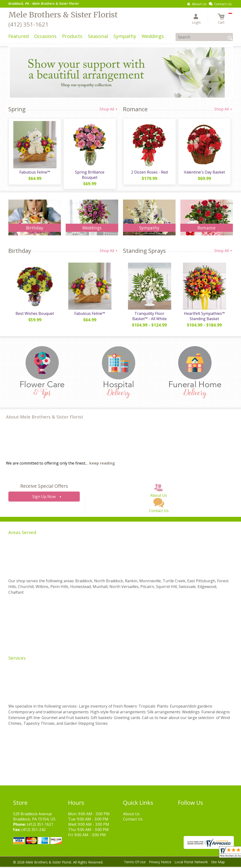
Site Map (218, 863)
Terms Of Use (135, 863)
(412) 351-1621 (28, 24)
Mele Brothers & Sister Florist (63, 15)
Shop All (109, 109)
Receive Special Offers (44, 487)
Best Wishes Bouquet (35, 315)
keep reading (102, 464)
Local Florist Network (191, 863)
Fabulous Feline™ (35, 173)
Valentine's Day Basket (204, 173)
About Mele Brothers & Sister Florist (45, 418)
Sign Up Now (44, 498)
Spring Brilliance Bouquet (89, 175)
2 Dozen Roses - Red (149, 173)
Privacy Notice (160, 863)
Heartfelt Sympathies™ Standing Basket (204, 317)
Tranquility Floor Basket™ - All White (149, 317)
